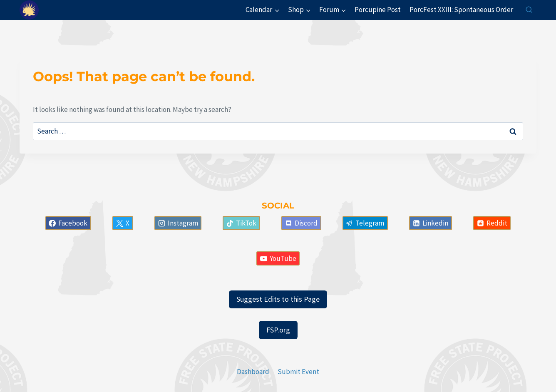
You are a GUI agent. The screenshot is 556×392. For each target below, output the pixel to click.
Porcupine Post (378, 10)
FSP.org (278, 330)
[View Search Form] (529, 10)
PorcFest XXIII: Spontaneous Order (461, 10)
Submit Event (298, 372)
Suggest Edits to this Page (278, 299)
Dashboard (253, 372)
